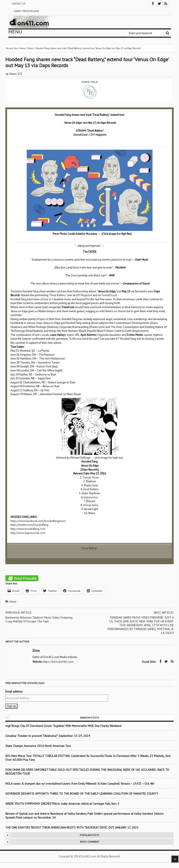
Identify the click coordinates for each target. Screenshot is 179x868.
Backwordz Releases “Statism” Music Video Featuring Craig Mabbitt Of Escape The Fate (39, 619)
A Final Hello (91, 505)
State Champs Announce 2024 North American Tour (38, 746)
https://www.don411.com (58, 662)
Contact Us (18, 4)
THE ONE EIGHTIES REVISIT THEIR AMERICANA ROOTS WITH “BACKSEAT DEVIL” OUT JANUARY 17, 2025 (72, 827)
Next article (164, 613)
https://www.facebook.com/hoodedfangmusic (38, 521)
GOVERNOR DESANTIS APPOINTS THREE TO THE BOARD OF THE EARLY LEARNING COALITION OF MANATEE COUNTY (82, 794)
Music (13, 602)
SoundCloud (80, 135)
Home (22, 48)
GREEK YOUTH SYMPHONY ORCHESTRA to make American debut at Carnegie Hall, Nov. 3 (62, 804)
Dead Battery (58, 295)
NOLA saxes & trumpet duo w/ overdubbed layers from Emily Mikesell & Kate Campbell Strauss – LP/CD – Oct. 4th (80, 784)
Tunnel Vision (91, 477)
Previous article (18, 613)
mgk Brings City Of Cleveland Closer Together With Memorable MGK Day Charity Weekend (63, 726)
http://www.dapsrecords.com (28, 533)
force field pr (89, 548)
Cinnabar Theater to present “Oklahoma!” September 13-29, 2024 (48, 736)
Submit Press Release (26, 11)
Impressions (91, 497)
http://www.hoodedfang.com (28, 529)
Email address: (14, 692)
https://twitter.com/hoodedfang (29, 525)
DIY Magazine (98, 135)
